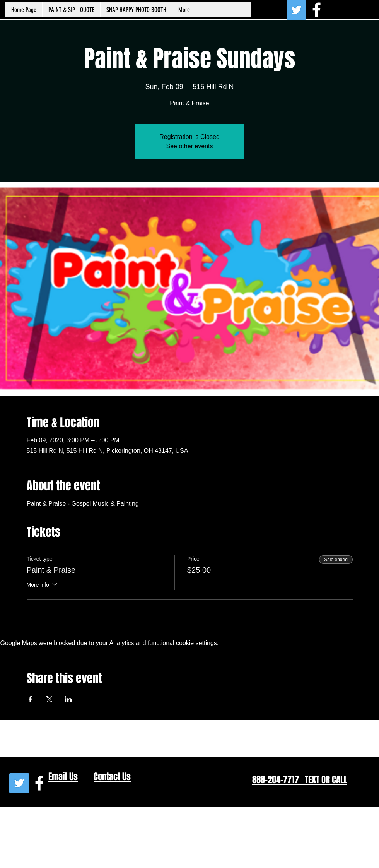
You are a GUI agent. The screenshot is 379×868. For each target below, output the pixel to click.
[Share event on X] (49, 699)
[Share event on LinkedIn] (68, 699)
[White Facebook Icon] (317, 10)
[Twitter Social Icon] (296, 10)
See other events (190, 146)
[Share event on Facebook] (30, 699)
